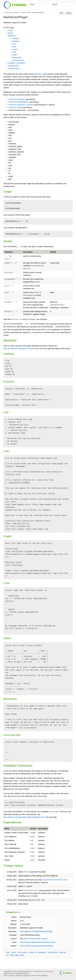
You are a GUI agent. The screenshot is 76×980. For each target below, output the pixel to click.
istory (32, 952)
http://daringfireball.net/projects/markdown (19, 349)
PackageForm (12, 912)
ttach (14, 952)
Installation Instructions (17, 63)
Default (53, 252)
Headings (16, 38)
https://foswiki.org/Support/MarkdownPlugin (37, 946)
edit (19, 912)
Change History (14, 68)
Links (14, 47)
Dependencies (13, 66)
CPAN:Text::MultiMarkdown (19, 102)
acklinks (42, 952)
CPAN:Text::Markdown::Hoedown (21, 105)
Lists (14, 44)
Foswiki (16, 12)
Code (14, 52)
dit (8, 952)
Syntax (10, 33)
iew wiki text (53, 952)
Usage (10, 30)
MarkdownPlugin (38, 12)
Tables (15, 55)
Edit (61, 13)
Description (28, 252)
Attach (69, 13)
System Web (26, 12)
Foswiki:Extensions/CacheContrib (55, 880)
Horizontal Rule (18, 60)
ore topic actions (17, 955)
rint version (23, 952)
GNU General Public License (36, 939)
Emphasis (16, 41)
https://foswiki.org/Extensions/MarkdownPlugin (38, 942)
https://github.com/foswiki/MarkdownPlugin (36, 931)
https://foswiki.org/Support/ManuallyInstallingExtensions (25, 817)
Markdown (12, 36)
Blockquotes (17, 58)
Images (15, 49)
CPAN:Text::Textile (15, 107)
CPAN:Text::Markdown (17, 99)
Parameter (9, 252)
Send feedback (42, 975)
